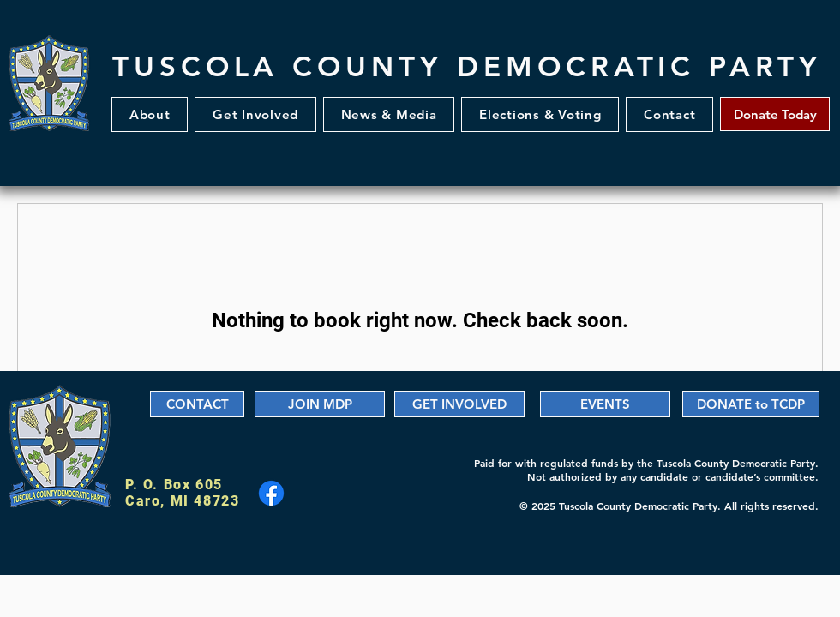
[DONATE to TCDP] (751, 404)
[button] (255, 114)
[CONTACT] (197, 404)
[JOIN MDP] (320, 404)
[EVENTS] (605, 404)
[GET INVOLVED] (459, 404)
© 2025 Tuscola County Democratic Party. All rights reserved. (669, 506)
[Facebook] (271, 493)
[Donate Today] (775, 114)
